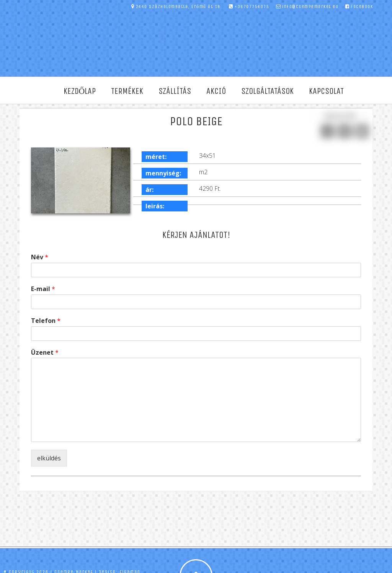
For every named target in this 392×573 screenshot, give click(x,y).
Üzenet (45, 353)
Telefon (46, 321)
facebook (359, 7)
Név (40, 257)
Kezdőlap (80, 91)
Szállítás (175, 91)
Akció (216, 91)
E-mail (43, 289)
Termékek (127, 91)
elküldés (49, 458)
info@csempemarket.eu (307, 7)
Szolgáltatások (267, 91)
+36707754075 (249, 7)
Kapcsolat (326, 91)
